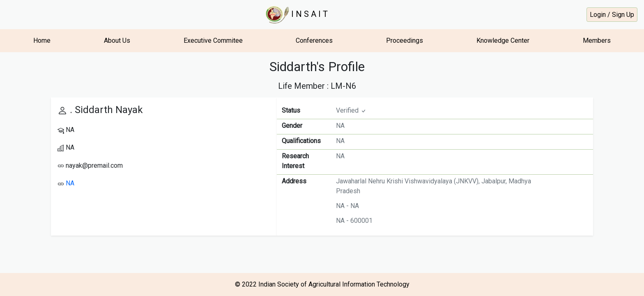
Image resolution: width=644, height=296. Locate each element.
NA (70, 183)
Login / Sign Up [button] (612, 15)
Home (42, 40)
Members (597, 40)
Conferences (314, 40)
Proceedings (405, 40)
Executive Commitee (213, 40)
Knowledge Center (503, 40)
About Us (117, 40)
